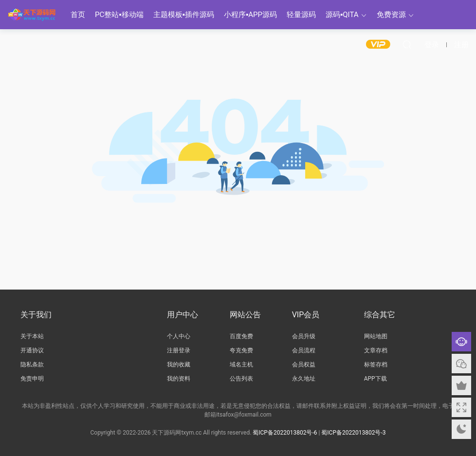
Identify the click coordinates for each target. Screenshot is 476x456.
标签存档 (376, 365)
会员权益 (304, 365)
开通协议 (32, 350)
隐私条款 (32, 365)
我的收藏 (179, 365)
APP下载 (375, 379)
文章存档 (376, 350)
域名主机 (241, 365)
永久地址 (304, 379)
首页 (78, 15)
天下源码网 (32, 15)
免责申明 (32, 379)
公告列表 (241, 379)
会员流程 (304, 350)
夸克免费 (241, 350)
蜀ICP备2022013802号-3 (353, 432)
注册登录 (179, 350)
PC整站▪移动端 (119, 15)
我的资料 (179, 379)
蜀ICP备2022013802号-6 (285, 432)
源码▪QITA (342, 15)
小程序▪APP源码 (250, 15)
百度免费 (241, 336)
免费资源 (391, 15)
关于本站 (32, 336)
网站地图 (376, 336)
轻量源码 (301, 15)
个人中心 (179, 336)
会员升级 (304, 336)
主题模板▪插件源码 (184, 15)
